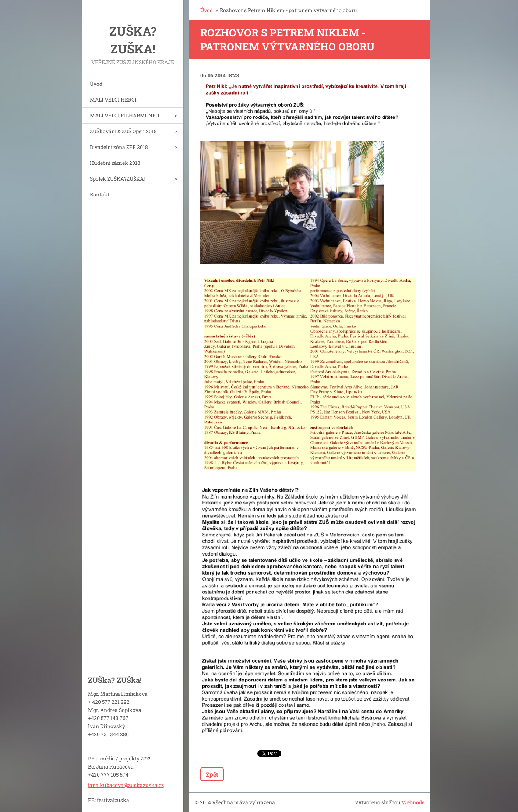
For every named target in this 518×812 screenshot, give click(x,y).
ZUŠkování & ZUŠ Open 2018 (123, 131)
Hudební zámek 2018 (115, 163)
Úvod (96, 84)
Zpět (212, 774)
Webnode (413, 802)
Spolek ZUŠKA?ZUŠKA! (117, 179)
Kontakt (100, 194)
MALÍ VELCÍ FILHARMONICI (125, 115)
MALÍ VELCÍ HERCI (113, 100)
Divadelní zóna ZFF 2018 (119, 147)
